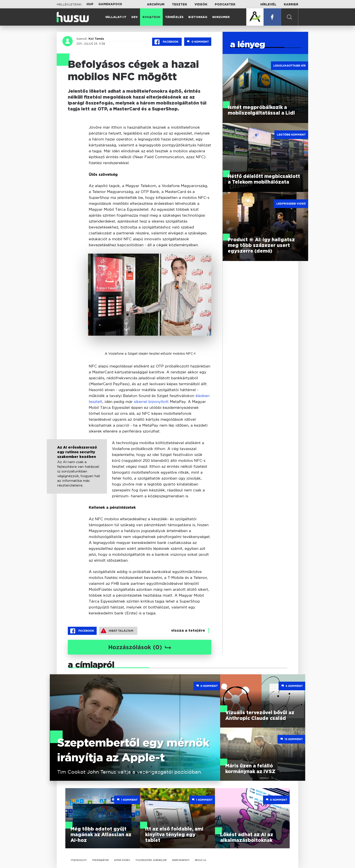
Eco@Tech (151, 17)
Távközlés (174, 17)
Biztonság (198, 17)
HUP (90, 4)
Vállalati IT (116, 17)
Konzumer (221, 17)
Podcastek (225, 4)
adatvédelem (181, 860)
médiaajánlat (100, 860)
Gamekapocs (110, 4)
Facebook (167, 42)
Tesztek (179, 4)
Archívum (156, 4)
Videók (201, 4)
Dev (134, 17)
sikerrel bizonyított (151, 402)
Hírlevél (268, 4)
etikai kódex (122, 860)
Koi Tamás (96, 39)
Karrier (291, 4)
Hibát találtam (117, 631)
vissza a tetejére (188, 631)
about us (200, 860)
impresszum (79, 860)
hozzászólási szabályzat (151, 860)
